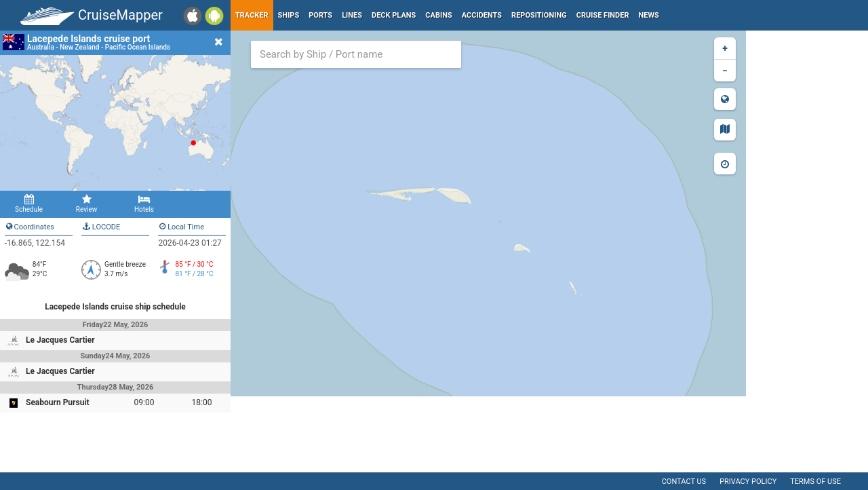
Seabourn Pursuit (58, 402)
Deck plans (394, 15)
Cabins (438, 15)
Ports (320, 15)
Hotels (144, 204)
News (649, 15)
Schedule (29, 204)
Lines (352, 15)
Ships (289, 15)
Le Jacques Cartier (60, 340)
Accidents (482, 15)
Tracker (252, 15)
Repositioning (539, 15)
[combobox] (356, 54)
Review (86, 204)
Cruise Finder (603, 15)
